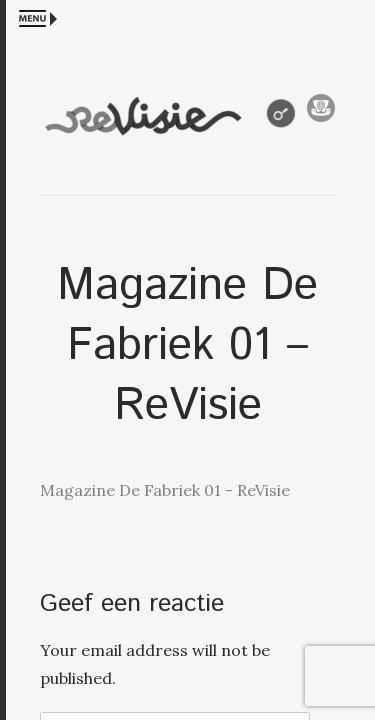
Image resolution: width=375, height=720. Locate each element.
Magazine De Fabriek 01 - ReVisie (165, 490)
